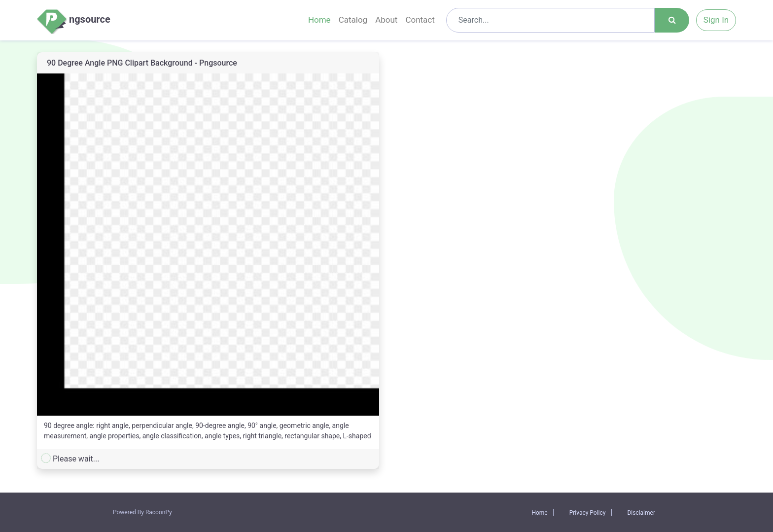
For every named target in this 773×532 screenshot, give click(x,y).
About (386, 20)
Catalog (353, 20)
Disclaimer (641, 513)
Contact (420, 20)
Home (319, 20)
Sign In (716, 20)
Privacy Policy (588, 513)
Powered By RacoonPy (142, 512)
